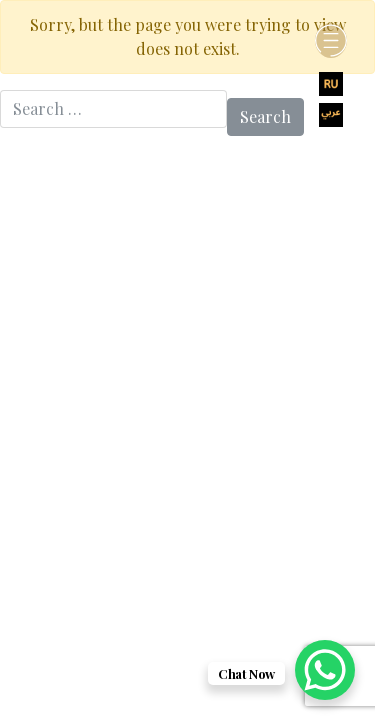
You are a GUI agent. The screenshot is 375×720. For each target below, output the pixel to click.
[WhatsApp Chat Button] (325, 670)
